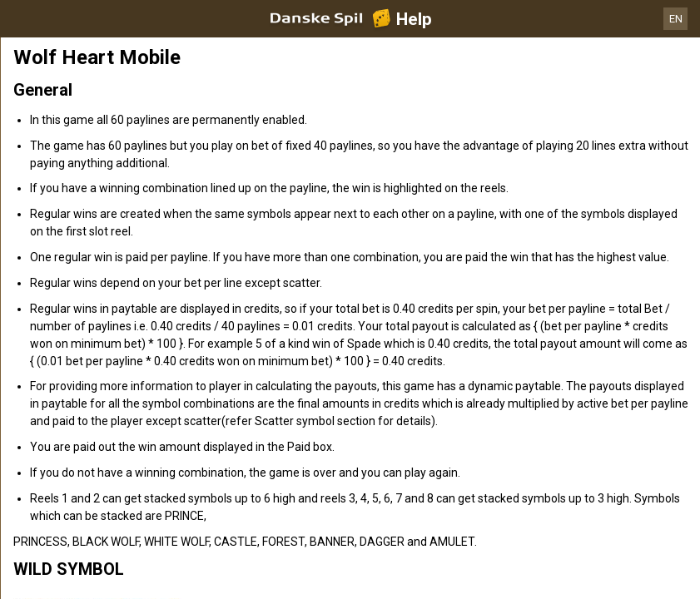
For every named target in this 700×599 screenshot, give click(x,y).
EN (676, 19)
